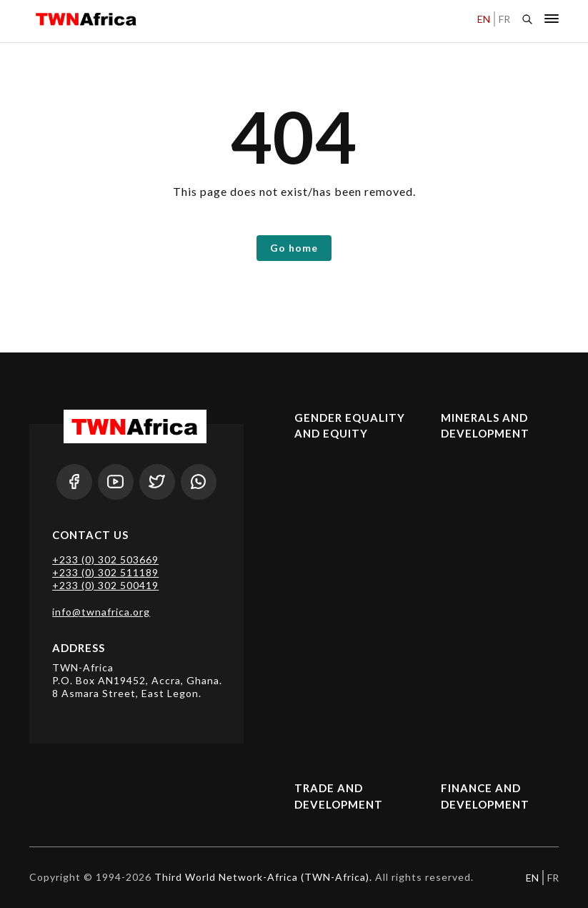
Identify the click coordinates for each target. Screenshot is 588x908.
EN (484, 19)
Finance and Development (485, 796)
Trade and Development (339, 796)
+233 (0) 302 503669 (105, 559)
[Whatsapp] (199, 482)
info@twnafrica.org (101, 612)
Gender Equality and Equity (350, 426)
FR (504, 19)
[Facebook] (74, 482)
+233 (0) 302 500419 (105, 585)
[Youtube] (116, 482)
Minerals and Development (485, 426)
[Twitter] (157, 482)
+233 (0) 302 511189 (105, 572)
